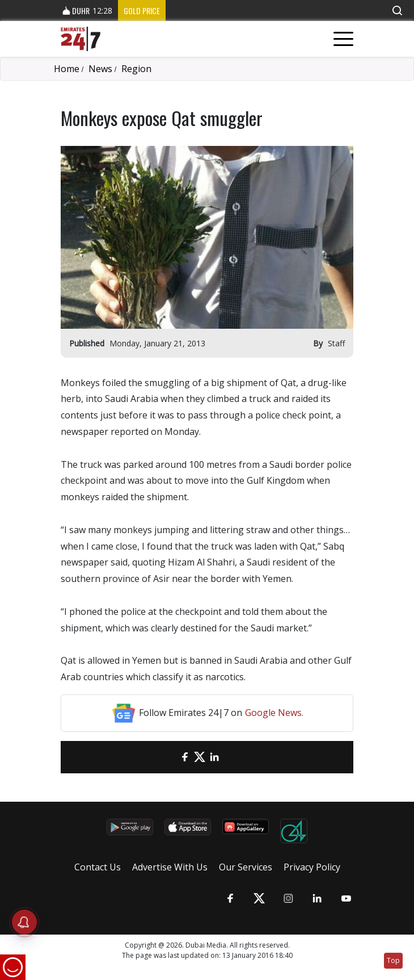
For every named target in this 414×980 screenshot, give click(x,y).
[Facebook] (185, 757)
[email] (170, 757)
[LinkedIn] (214, 757)
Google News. (274, 713)
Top (393, 960)
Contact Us (98, 867)
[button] (397, 11)
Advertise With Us (170, 867)
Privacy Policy (312, 867)
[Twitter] (200, 757)
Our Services (246, 867)
